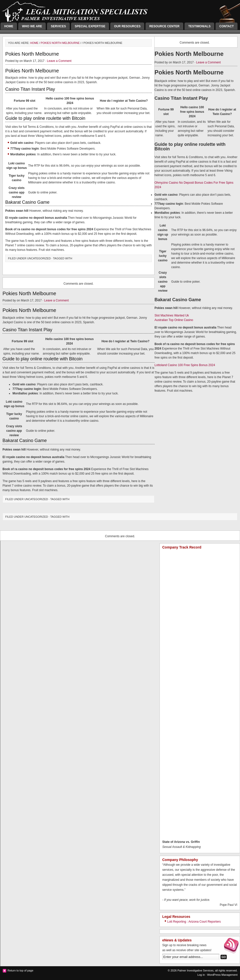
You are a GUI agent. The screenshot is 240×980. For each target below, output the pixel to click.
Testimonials (199, 26)
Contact (226, 26)
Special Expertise (90, 26)
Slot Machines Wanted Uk (172, 315)
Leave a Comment (59, 61)
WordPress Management (222, 975)
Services (58, 26)
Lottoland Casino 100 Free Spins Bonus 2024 (185, 365)
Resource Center (164, 26)
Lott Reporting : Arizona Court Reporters (194, 922)
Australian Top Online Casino (174, 320)
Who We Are (32, 26)
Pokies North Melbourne (60, 43)
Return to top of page (20, 970)
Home (9, 26)
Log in (201, 975)
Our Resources (127, 26)
